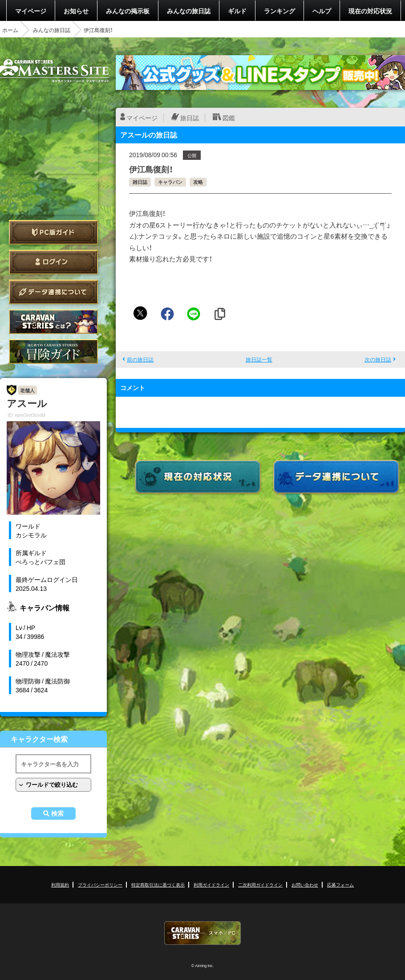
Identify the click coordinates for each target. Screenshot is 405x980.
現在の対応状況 (370, 11)
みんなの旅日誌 (189, 11)
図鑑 (229, 118)
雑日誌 (140, 182)
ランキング (279, 11)
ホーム (10, 30)
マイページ (31, 11)
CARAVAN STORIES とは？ (53, 322)
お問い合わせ (305, 884)
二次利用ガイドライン (260, 884)
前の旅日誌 (140, 359)
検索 (57, 813)
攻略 (198, 182)
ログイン (53, 262)
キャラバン (170, 182)
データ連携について (53, 292)
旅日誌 (190, 118)
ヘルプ (322, 11)
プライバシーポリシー (100, 884)
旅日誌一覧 (259, 359)
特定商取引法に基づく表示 (158, 884)
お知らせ (76, 11)
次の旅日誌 (378, 359)
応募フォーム (340, 884)
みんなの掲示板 (128, 11)
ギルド (237, 11)
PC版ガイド (53, 232)
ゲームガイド (53, 352)
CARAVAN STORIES (202, 933)
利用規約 (60, 884)
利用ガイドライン (211, 884)
